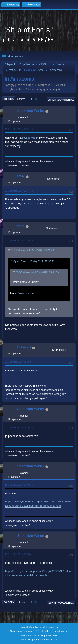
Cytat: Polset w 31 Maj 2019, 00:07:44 (32, 251)
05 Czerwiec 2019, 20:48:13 (19, 427)
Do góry (9, 602)
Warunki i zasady (37, 627)
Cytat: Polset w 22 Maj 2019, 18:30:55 (37, 272)
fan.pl (32, 203)
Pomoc (23, 627)
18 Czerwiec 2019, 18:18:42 (19, 554)
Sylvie (40, 70)
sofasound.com (24, 293)
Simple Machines (49, 635)
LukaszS (24, 347)
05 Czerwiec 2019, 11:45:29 (19, 240)
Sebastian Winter (31, 111)
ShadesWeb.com (49, 640)
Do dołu (9, 99)
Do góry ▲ (53, 627)
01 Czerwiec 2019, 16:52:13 (19, 129)
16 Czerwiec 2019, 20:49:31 (19, 485)
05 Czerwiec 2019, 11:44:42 (19, 191)
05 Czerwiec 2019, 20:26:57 (19, 362)
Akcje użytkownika (61, 100)
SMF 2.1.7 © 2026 (30, 635)
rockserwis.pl (30, 138)
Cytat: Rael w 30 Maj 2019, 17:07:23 (34, 261)
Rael (21, 176)
